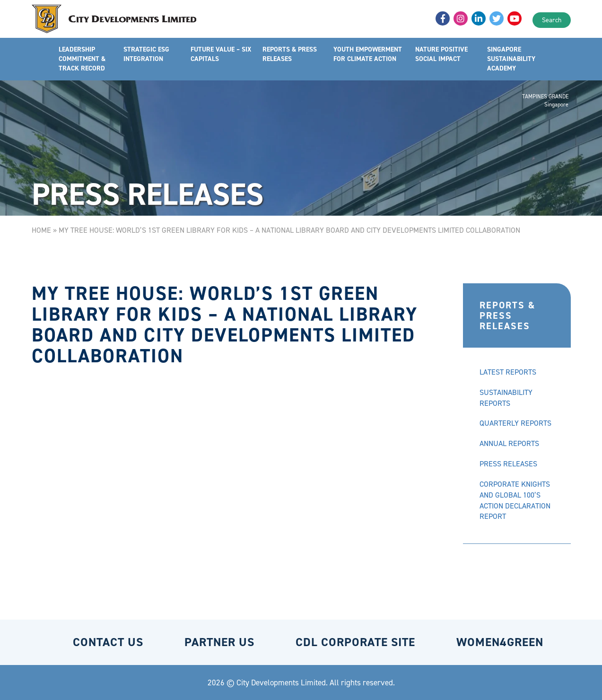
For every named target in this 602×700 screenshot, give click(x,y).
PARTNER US (219, 642)
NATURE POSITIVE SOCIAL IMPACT (441, 54)
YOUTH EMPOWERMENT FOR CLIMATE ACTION (368, 54)
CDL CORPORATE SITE (355, 642)
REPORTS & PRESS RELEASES (290, 54)
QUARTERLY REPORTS (515, 423)
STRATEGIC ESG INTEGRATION (146, 54)
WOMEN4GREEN (500, 642)
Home (41, 230)
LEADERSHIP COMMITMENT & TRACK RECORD (82, 59)
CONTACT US (108, 642)
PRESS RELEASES (508, 464)
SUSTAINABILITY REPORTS (506, 398)
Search (552, 20)
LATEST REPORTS (508, 372)
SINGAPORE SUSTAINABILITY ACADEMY (511, 59)
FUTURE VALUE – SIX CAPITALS (221, 54)
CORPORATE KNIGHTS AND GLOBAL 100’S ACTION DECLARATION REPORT (515, 500)
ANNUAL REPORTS (509, 443)
